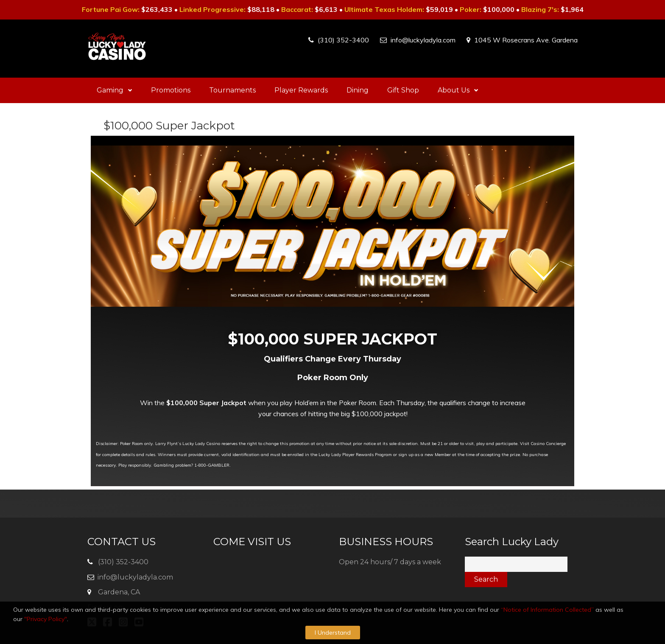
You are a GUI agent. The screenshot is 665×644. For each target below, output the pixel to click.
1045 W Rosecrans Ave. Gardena (526, 40)
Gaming (115, 90)
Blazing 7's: (540, 9)
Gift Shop (403, 90)
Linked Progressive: (212, 9)
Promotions (171, 90)
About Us (458, 90)
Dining (358, 90)
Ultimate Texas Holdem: (384, 9)
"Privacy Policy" (46, 619)
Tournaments (232, 90)
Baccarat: (297, 9)
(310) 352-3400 (343, 40)
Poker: (471, 9)
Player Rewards (301, 90)
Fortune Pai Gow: (111, 9)
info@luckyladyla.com (423, 40)
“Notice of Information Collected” (547, 610)
